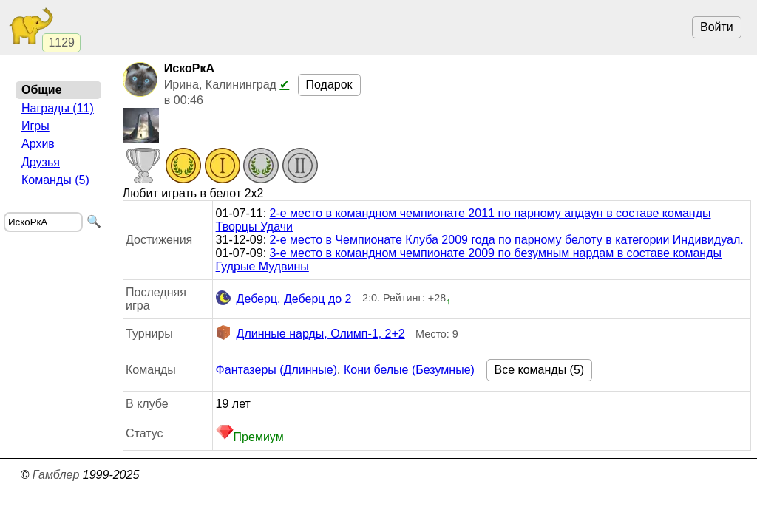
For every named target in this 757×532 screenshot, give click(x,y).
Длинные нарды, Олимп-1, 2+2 (310, 334)
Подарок (329, 85)
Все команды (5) (540, 370)
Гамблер (56, 475)
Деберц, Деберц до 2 (284, 299)
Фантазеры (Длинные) (277, 370)
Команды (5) (55, 180)
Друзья (41, 162)
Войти (717, 27)
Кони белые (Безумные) (409, 370)
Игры (35, 126)
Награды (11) (58, 108)
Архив (38, 144)
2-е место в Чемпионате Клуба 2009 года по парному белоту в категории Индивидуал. (507, 240)
